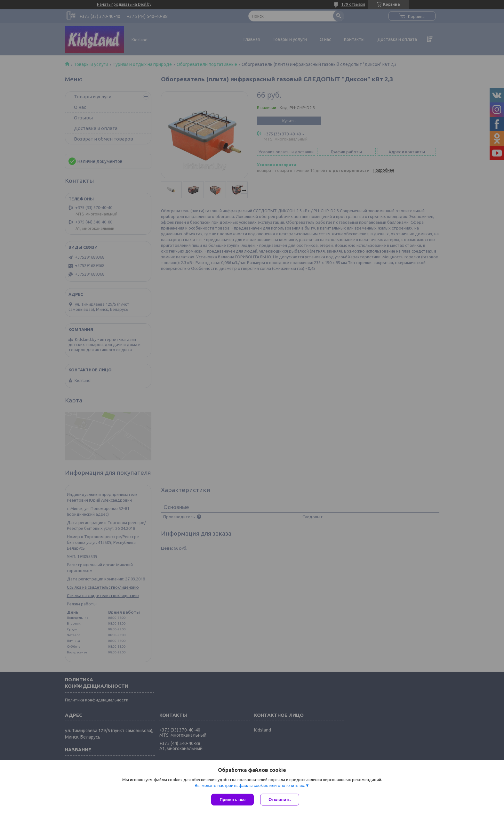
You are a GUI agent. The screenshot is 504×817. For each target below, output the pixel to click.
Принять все (232, 800)
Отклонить (280, 800)
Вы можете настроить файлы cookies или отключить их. (250, 785)
